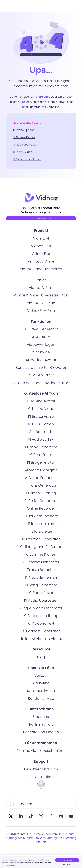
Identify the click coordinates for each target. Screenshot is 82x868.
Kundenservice (41, 709)
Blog (23, 102)
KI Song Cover (41, 604)
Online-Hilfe (41, 788)
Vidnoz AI (41, 249)
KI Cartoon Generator (41, 550)
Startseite (42, 97)
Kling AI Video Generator (41, 619)
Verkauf (41, 686)
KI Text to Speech (23, 130)
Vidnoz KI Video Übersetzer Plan (41, 306)
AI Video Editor (41, 386)
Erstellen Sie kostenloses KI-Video (41, 223)
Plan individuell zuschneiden (41, 762)
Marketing (41, 694)
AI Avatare (41, 348)
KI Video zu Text (41, 634)
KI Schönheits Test (41, 443)
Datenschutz (66, 845)
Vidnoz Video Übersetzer (41, 280)
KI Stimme (41, 363)
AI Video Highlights (41, 481)
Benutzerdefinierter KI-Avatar (41, 378)
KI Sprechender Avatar (27, 159)
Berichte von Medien (41, 743)
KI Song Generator (41, 596)
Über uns (41, 728)
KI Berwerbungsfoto (41, 527)
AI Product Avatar (41, 371)
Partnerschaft (41, 735)
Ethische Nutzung (46, 849)
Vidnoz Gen (41, 257)
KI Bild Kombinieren (41, 535)
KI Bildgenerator (41, 473)
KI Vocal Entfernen (41, 588)
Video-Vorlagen (41, 355)
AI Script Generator (41, 512)
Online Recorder (41, 519)
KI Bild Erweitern (41, 542)
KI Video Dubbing (41, 504)
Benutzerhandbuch (41, 780)
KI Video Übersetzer (25, 145)
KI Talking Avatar (41, 412)
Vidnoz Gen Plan (41, 314)
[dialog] (41, 862)
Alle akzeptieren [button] (67, 860)
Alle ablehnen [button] (67, 865)
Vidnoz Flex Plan (41, 321)
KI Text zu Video (22, 152)
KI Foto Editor (41, 466)
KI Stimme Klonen (24, 137)
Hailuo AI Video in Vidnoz (41, 650)
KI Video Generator (41, 340)
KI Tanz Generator (41, 496)
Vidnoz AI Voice (41, 272)
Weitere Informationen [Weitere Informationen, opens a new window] (45, 863)
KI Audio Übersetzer (41, 611)
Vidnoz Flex (41, 265)
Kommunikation (41, 702)
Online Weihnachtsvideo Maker (41, 394)
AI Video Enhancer (41, 489)
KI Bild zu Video (41, 427)
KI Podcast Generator (41, 642)
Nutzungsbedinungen (19, 849)
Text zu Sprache (41, 581)
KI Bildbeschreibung (41, 627)
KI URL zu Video (41, 435)
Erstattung (70, 849)
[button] (27, 865)
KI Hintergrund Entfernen (41, 558)
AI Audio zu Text (41, 450)
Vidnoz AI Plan (41, 298)
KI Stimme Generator (41, 573)
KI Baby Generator (41, 458)
